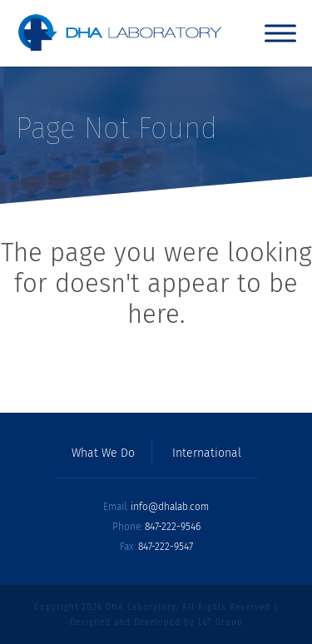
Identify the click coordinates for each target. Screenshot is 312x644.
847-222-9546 (173, 527)
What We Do (103, 453)
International (207, 453)
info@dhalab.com (170, 507)
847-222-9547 (166, 547)
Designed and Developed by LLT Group (156, 622)
